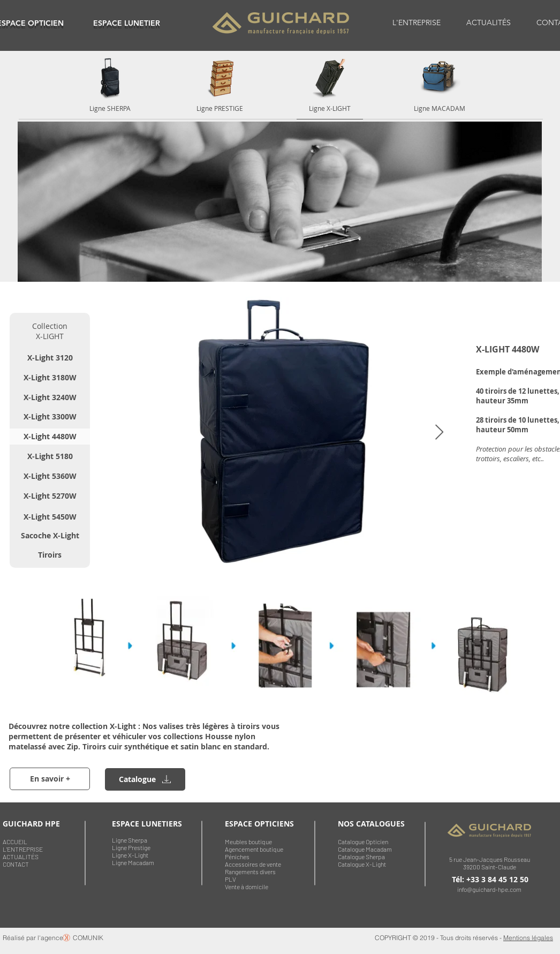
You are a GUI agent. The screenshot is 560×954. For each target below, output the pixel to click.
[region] (127, 23)
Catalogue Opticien (363, 842)
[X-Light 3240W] (50, 397)
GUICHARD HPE (31, 824)
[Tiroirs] (50, 555)
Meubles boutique (248, 842)
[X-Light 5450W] (50, 517)
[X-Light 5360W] (50, 476)
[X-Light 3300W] (50, 417)
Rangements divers (250, 872)
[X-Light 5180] (50, 456)
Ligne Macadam (133, 862)
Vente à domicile (247, 887)
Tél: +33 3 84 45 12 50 (490, 879)
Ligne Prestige (131, 847)
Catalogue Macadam (365, 849)
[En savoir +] (50, 779)
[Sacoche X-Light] (50, 536)
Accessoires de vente (253, 864)
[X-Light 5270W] (50, 496)
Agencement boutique (254, 849)
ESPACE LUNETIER (127, 23)
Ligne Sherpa (130, 840)
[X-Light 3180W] (50, 378)
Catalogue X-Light (362, 864)
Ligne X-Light (130, 855)
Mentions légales (528, 938)
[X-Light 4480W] (50, 437)
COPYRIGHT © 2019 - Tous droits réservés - (439, 938)
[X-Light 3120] (50, 358)
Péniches (237, 857)
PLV (230, 879)
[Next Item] (439, 433)
